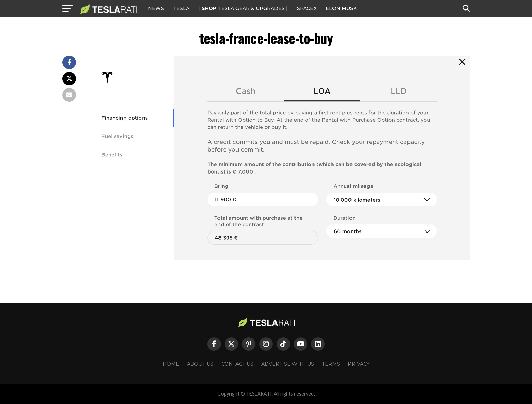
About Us (200, 364)
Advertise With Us (288, 364)
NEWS (156, 8)
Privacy (359, 364)
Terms (331, 364)
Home (171, 364)
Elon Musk (341, 8)
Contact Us (237, 364)
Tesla (181, 8)
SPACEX (307, 8)
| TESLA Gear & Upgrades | (243, 8)
